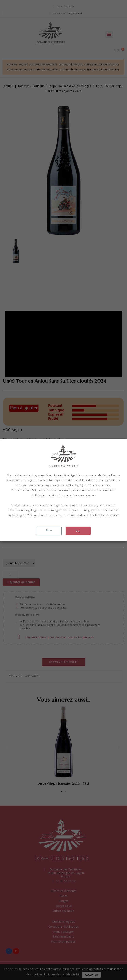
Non (49, 530)
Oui (78, 531)
